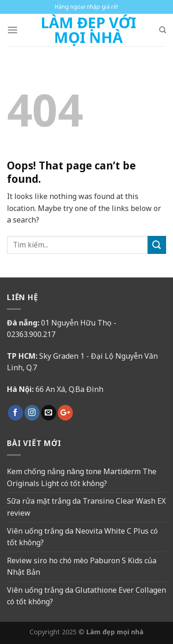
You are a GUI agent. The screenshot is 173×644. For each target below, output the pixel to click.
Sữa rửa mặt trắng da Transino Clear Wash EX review (86, 507)
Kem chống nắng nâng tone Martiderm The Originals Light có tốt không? (82, 477)
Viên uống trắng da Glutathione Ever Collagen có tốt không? (86, 596)
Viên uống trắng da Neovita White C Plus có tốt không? (82, 537)
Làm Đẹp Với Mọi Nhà (88, 30)
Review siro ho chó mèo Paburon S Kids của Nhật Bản (82, 566)
